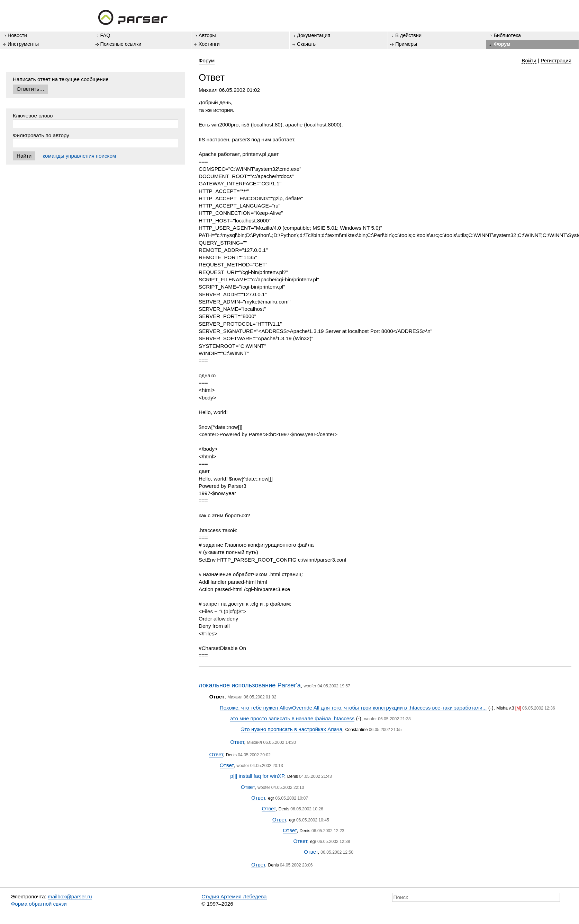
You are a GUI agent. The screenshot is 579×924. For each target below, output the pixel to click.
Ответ (237, 742)
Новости (17, 35)
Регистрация (556, 60)
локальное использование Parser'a (250, 685)
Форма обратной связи (39, 904)
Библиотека (507, 35)
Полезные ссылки (121, 44)
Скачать (306, 44)
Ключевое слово (33, 116)
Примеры (406, 44)
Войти (529, 60)
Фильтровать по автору (41, 135)
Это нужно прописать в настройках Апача (292, 729)
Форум (502, 44)
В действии (408, 35)
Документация (314, 35)
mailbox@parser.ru (70, 896)
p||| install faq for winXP (257, 776)
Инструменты (23, 44)
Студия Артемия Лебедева (234, 896)
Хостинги (209, 44)
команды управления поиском (79, 156)
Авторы (207, 35)
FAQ (105, 35)
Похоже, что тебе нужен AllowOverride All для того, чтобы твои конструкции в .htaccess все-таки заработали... (353, 708)
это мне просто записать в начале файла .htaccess (292, 718)
